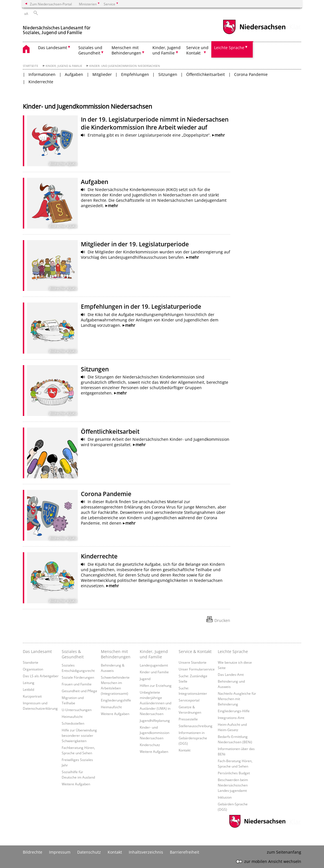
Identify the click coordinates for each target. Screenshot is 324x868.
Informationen (42, 74)
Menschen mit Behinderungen (116, 654)
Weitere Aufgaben (76, 784)
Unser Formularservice (197, 669)
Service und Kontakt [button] (197, 50)
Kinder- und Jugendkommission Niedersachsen (125, 66)
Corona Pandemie (251, 74)
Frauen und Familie (77, 684)
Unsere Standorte (193, 662)
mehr (220, 135)
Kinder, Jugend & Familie (64, 66)
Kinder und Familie (154, 672)
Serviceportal (189, 700)
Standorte (31, 662)
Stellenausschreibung (196, 726)
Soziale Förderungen (78, 677)
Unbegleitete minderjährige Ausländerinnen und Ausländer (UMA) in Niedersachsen (156, 703)
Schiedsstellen (73, 723)
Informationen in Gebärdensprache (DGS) (193, 738)
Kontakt (185, 750)
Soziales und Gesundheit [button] (90, 50)
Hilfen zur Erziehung (156, 685)
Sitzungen (168, 74)
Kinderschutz (150, 745)
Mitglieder (102, 74)
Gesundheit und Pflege (79, 691)
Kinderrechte (41, 82)
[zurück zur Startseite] (58, 28)
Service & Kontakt (195, 651)
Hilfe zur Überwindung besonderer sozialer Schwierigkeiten (79, 735)
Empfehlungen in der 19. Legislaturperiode (141, 306)
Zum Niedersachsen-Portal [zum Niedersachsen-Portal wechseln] (51, 4)
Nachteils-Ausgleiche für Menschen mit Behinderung (237, 699)
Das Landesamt (37, 651)
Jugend (145, 679)
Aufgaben (74, 74)
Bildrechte (33, 852)
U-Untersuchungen (77, 710)
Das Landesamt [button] (53, 48)
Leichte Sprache (233, 651)
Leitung (29, 683)
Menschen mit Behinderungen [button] (126, 50)
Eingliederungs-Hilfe (234, 711)
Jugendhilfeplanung (155, 720)
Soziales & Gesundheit (73, 654)
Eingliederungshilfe (116, 700)
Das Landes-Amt (231, 674)
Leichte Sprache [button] (229, 48)
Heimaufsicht (72, 716)
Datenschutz (89, 852)
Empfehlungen (135, 74)
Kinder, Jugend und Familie (154, 654)
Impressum (60, 852)
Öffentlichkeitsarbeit (206, 74)
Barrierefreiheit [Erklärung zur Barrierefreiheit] (185, 852)
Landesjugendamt (154, 665)
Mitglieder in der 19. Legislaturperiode (135, 244)
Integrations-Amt (231, 718)
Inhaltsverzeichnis (146, 852)
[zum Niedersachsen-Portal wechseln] (254, 33)
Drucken (222, 620)
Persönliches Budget (234, 773)
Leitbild (28, 689)
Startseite (31, 66)
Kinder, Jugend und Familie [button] (167, 50)
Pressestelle (188, 719)
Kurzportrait (32, 696)
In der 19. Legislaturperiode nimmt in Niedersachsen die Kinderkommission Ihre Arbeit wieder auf (155, 123)
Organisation (33, 669)
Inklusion (225, 797)
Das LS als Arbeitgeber (41, 676)
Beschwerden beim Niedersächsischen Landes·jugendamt (233, 785)
